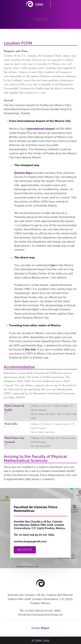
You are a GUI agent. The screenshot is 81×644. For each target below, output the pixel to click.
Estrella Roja (23, 173)
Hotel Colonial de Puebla (14, 408)
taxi (53, 265)
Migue (45, 628)
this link (30, 349)
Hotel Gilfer (11, 424)
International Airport (41, 129)
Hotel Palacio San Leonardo (14, 440)
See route (25, 550)
